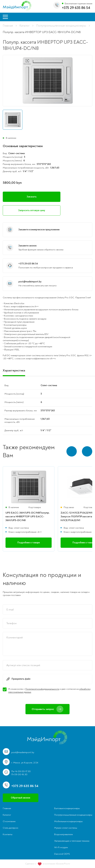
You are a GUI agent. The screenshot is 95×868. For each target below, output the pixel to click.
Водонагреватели (64, 834)
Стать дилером (10, 828)
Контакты (8, 834)
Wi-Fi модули (61, 847)
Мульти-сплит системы (66, 828)
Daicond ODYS (62, 854)
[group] (47, 81)
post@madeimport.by (30, 282)
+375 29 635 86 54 (76, 8)
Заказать (32, 197)
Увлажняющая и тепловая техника (72, 841)
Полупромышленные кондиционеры (61, 26)
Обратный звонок (21, 798)
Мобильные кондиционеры (68, 821)
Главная (8, 26)
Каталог (25, 26)
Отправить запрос (47, 709)
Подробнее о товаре (29, 543)
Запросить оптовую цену (32, 210)
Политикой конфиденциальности (42, 689)
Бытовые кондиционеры (67, 808)
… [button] (87, 451)
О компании (9, 821)
